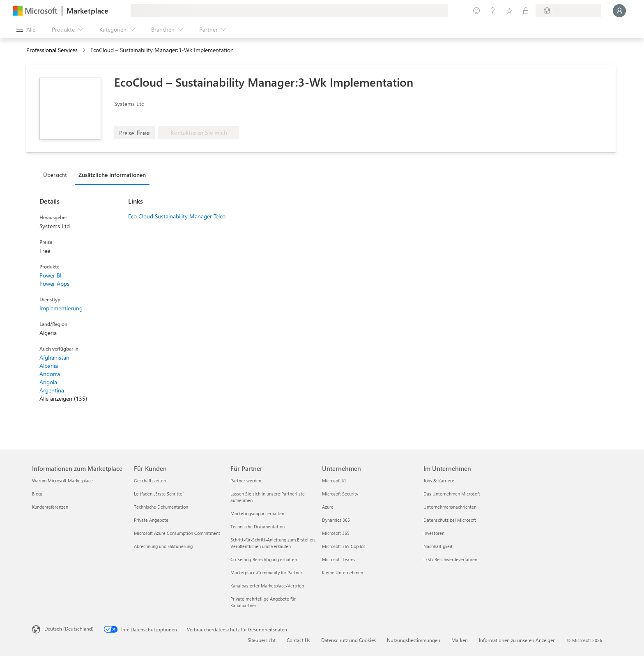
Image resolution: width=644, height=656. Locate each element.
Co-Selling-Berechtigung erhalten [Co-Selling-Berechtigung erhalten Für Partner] (264, 559)
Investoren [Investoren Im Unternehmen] (434, 533)
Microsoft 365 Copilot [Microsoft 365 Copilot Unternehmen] (344, 546)
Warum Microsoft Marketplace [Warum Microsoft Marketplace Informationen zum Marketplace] (62, 481)
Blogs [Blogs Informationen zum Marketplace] (37, 494)
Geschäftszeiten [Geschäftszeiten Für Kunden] (150, 481)
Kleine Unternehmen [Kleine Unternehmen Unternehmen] (343, 572)
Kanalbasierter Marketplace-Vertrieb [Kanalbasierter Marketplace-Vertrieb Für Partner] (267, 586)
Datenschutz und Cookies (348, 640)
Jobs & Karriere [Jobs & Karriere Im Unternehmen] (439, 481)
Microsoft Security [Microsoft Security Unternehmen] (340, 494)
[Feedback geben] (476, 11)
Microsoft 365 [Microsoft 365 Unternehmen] (336, 533)
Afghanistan (54, 357)
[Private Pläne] (526, 11)
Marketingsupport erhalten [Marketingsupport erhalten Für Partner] (257, 513)
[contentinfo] (85, 50)
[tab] (57, 174)
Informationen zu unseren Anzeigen (517, 640)
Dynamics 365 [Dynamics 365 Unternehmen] (336, 520)
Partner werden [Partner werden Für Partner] (246, 481)
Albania (49, 366)
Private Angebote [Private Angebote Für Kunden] (151, 520)
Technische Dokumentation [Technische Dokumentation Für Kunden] (161, 507)
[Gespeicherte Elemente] (509, 11)
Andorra (50, 374)
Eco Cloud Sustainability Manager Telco (177, 216)
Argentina (52, 390)
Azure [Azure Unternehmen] (328, 507)
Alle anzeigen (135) (63, 398)
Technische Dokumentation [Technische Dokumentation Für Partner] (258, 526)
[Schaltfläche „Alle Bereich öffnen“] (26, 30)
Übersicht (55, 175)
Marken (460, 640)
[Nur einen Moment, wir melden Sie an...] (619, 11)
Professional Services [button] (52, 50)
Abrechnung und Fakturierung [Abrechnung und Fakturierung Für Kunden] (163, 546)
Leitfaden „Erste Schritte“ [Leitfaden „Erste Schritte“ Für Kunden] (159, 494)
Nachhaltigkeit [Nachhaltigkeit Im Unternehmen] (438, 546)
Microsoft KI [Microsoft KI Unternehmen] (334, 481)
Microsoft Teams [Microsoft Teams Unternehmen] (339, 559)
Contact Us (298, 640)
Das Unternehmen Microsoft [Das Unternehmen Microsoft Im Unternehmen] (452, 494)
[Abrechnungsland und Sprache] (568, 11)
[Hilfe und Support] (493, 11)
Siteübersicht (262, 640)
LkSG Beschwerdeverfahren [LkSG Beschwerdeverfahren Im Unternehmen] (450, 559)
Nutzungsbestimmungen (414, 640)
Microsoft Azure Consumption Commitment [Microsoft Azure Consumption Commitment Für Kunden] (177, 533)
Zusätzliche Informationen (112, 175)
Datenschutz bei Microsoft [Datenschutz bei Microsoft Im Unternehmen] (450, 520)
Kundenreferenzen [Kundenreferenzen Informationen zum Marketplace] (50, 507)
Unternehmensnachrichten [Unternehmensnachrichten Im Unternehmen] (450, 507)
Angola (48, 382)
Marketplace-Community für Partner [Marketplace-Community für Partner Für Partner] (266, 572)
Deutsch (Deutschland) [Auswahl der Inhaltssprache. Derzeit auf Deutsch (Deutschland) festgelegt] (69, 628)
